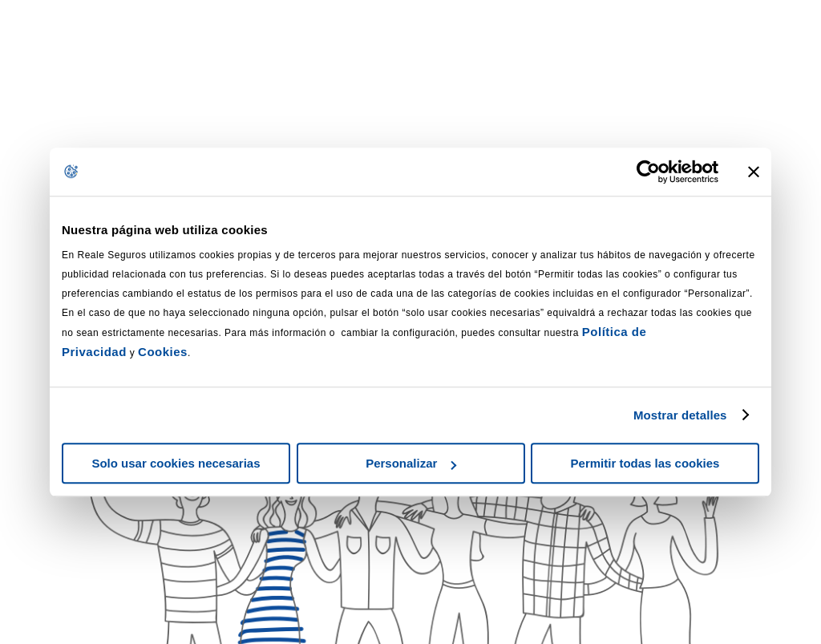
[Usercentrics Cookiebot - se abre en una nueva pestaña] (648, 172)
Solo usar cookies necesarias (176, 463)
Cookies (163, 352)
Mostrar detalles (680, 415)
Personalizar (411, 463)
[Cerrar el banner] (754, 172)
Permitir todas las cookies (645, 463)
